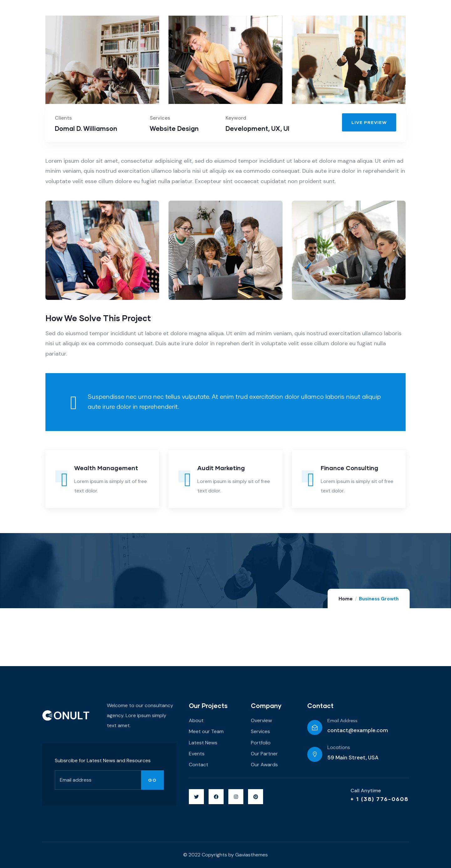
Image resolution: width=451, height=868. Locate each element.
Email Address (342, 721)
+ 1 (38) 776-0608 (380, 799)
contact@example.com (358, 730)
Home (346, 599)
